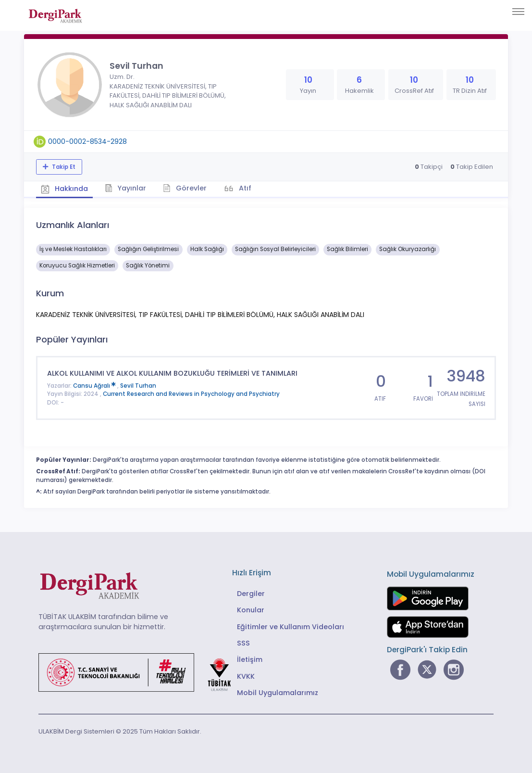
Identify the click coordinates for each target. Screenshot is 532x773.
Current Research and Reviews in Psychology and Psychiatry (191, 394)
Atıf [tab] (244, 188)
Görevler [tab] (185, 188)
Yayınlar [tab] (126, 188)
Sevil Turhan (138, 386)
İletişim (250, 659)
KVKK (246, 676)
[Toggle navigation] (518, 12)
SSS (243, 643)
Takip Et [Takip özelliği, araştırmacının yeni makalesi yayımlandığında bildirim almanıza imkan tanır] (63, 167)
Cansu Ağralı (95, 386)
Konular (251, 610)
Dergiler (251, 594)
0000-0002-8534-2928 (87, 141)
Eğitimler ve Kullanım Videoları (291, 627)
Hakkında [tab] (64, 189)
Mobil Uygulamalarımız (278, 693)
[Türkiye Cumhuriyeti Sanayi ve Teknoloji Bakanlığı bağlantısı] (141, 672)
